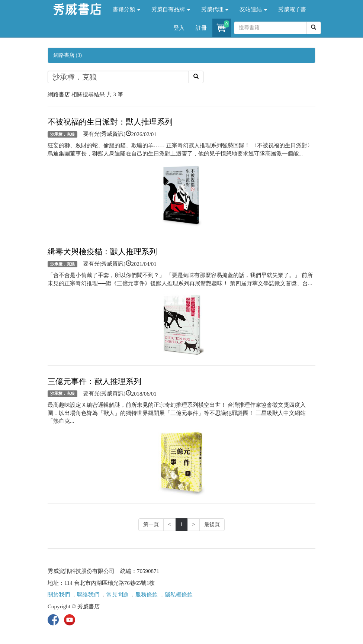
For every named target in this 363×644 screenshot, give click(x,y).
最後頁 (212, 524)
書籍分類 (126, 9)
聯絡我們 (88, 595)
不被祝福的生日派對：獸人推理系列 (110, 122)
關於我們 (59, 595)
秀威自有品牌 (171, 9)
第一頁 (151, 524)
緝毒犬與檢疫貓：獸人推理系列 (102, 252)
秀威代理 (215, 9)
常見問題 (118, 595)
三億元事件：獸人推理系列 (94, 381)
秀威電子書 (292, 9)
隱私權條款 (179, 595)
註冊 (201, 28)
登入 (179, 28)
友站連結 (253, 9)
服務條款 (147, 595)
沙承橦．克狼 (62, 134)
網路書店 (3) (68, 55)
